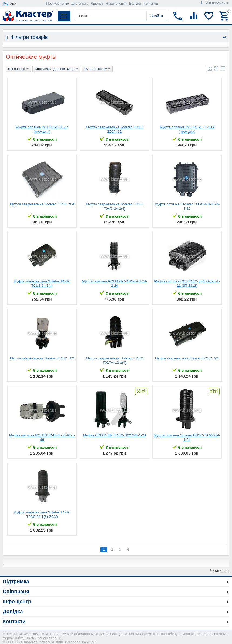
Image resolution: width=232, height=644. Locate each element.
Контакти (151, 3)
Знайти (157, 16)
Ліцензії (97, 3)
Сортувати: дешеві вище (56, 69)
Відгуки (135, 3)
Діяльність (80, 3)
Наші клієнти (116, 3)
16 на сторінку (97, 69)
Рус (6, 3)
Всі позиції (18, 69)
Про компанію (58, 3)
